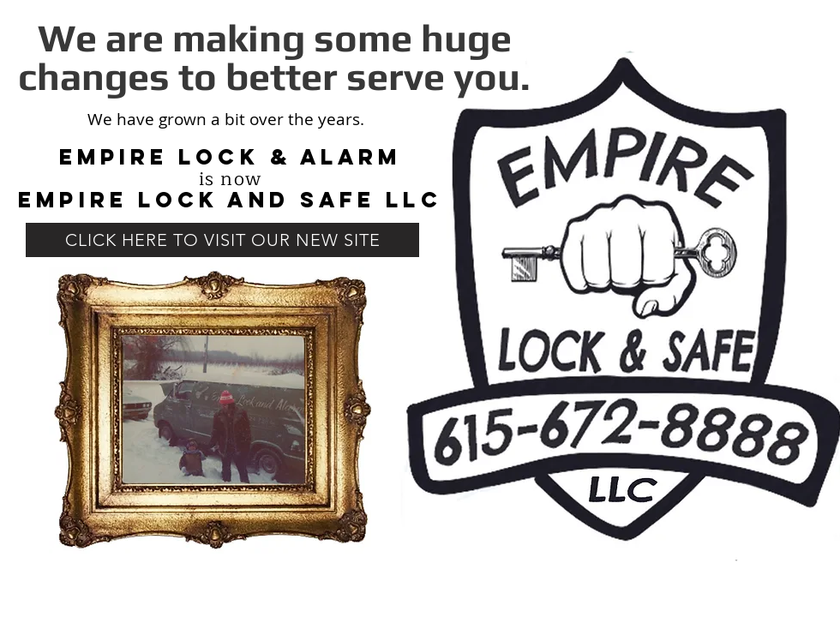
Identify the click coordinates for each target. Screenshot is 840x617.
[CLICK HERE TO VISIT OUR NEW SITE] (222, 240)
